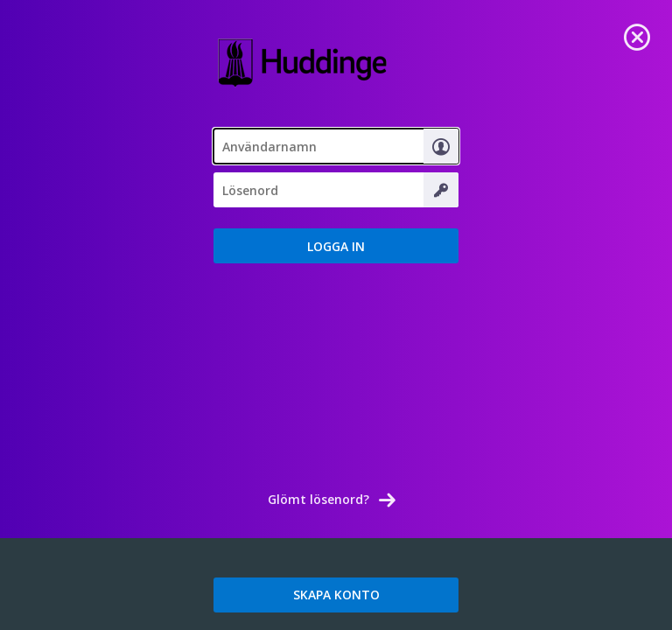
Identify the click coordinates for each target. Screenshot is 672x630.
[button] (336, 246)
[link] (637, 35)
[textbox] (336, 146)
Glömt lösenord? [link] (318, 499)
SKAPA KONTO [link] (336, 595)
